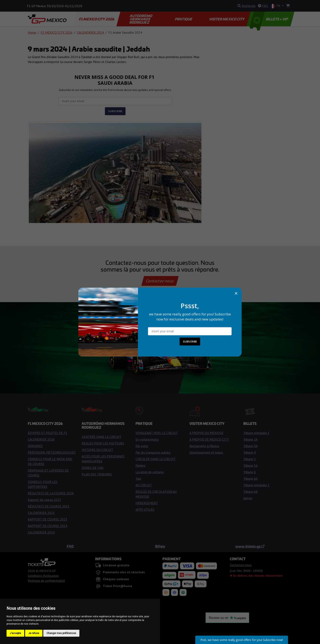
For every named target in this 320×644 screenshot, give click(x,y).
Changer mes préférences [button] (61, 633)
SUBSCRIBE (190, 341)
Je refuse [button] (34, 633)
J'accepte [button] (15, 633)
